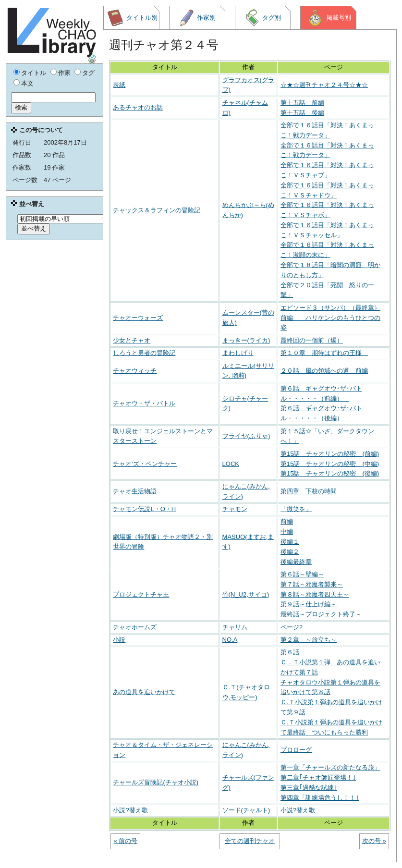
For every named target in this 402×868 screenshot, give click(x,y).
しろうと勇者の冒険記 (144, 353)
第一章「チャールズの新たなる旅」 (330, 767)
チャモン (235, 509)
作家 (64, 73)
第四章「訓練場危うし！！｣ (320, 798)
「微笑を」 (296, 509)
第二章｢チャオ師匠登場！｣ (318, 777)
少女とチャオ (132, 340)
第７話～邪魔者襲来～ (312, 584)
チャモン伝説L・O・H (144, 509)
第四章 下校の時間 (309, 491)
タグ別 (263, 18)
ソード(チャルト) (246, 810)
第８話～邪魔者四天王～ (315, 594)
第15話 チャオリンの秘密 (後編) (330, 473)
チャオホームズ (135, 627)
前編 (287, 521)
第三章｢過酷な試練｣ (309, 788)
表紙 (119, 85)
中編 (287, 532)
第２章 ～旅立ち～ (309, 640)
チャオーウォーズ (138, 318)
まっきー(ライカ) (246, 340)
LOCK (231, 464)
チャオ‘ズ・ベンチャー (145, 464)
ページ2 (292, 627)
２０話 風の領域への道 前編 (324, 371)
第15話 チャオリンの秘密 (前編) (330, 454)
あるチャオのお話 (138, 107)
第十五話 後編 (302, 113)
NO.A (230, 640)
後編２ (290, 552)
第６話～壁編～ (302, 574)
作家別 (197, 18)
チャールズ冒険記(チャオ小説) (156, 782)
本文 (27, 83)
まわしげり (238, 353)
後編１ (290, 542)
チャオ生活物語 (135, 491)
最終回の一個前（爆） (312, 340)
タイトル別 (132, 18)
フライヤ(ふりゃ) (246, 436)
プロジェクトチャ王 (141, 594)
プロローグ (296, 750)
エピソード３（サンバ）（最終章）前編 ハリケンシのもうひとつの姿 (330, 318)
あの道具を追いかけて (144, 692)
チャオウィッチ (135, 371)
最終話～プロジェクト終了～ (321, 614)
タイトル (34, 73)
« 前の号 (125, 841)
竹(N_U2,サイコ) (246, 594)
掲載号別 (329, 18)
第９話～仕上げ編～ (309, 604)
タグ (88, 73)
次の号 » (374, 841)
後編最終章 (296, 562)
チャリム (235, 627)
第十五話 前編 (302, 103)
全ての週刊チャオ (250, 841)
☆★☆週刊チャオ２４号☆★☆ (324, 85)
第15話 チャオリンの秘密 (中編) (330, 464)
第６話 (290, 652)
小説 (119, 640)
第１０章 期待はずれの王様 (324, 353)
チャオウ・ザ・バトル (144, 403)
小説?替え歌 (130, 810)
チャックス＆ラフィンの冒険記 (157, 210)
